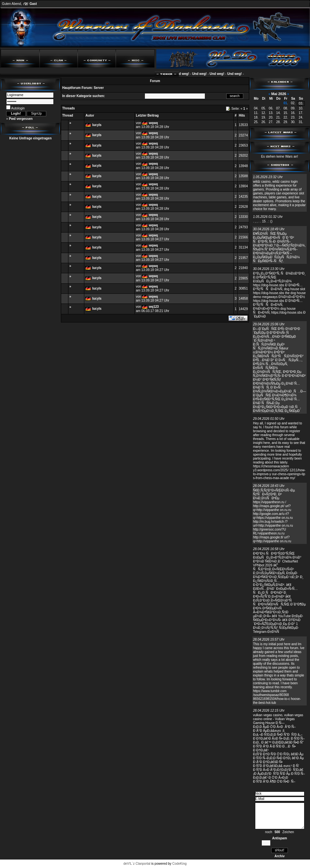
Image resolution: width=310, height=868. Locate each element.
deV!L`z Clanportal (137, 864)
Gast (33, 4)
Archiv (280, 856)
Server (99, 88)
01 (285, 103)
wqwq (153, 123)
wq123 (154, 307)
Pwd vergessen (21, 119)
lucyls (97, 125)
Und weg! (184, 74)
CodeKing (179, 864)
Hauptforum (71, 88)
